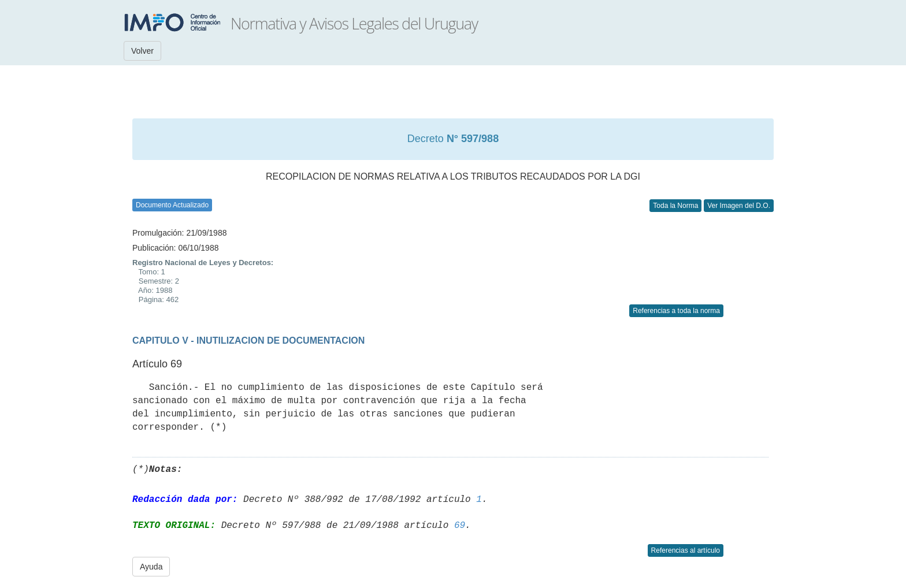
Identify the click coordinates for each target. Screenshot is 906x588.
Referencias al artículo (686, 550)
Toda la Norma (675, 206)
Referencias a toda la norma (676, 311)
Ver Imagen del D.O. (739, 206)
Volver (142, 51)
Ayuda (151, 567)
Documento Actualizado (172, 205)
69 (460, 526)
